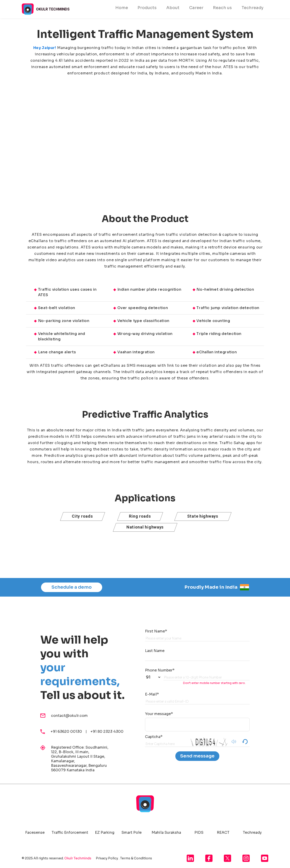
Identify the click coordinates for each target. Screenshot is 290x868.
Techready (253, 8)
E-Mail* (152, 694)
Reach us (222, 8)
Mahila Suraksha (166, 833)
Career (196, 8)
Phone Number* (160, 670)
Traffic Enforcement (70, 833)
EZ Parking (105, 833)
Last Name (155, 651)
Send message (197, 756)
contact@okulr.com (69, 716)
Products (147, 8)
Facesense (35, 833)
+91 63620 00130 (68, 732)
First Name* (156, 631)
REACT (223, 833)
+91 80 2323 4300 (107, 732)
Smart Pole (132, 833)
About (173, 8)
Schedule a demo (72, 587)
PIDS (199, 833)
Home (122, 8)
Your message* (159, 714)
